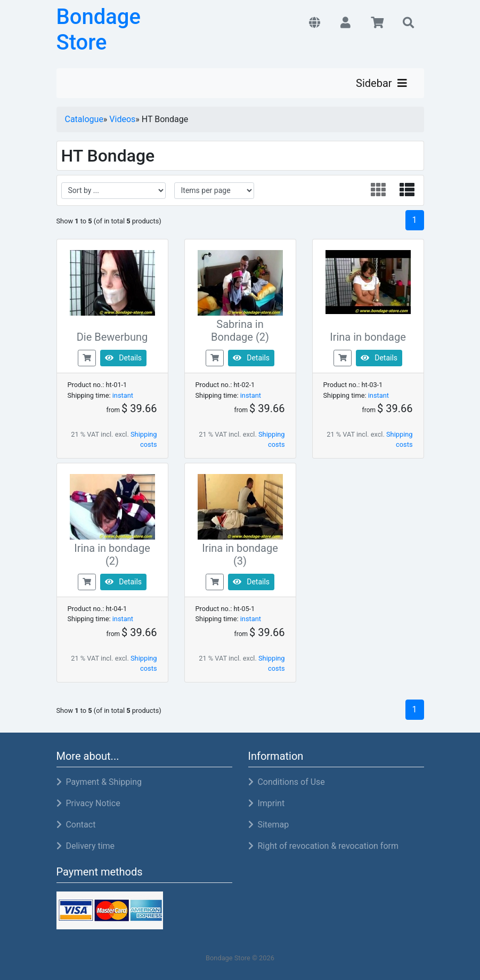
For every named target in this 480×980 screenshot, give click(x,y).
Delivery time (86, 846)
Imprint (267, 803)
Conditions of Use (287, 782)
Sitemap (269, 825)
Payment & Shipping (99, 782)
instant (123, 395)
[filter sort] (113, 191)
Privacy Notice (88, 803)
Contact (76, 825)
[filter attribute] (214, 191)
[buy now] (87, 358)
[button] (315, 23)
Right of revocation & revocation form (324, 846)
